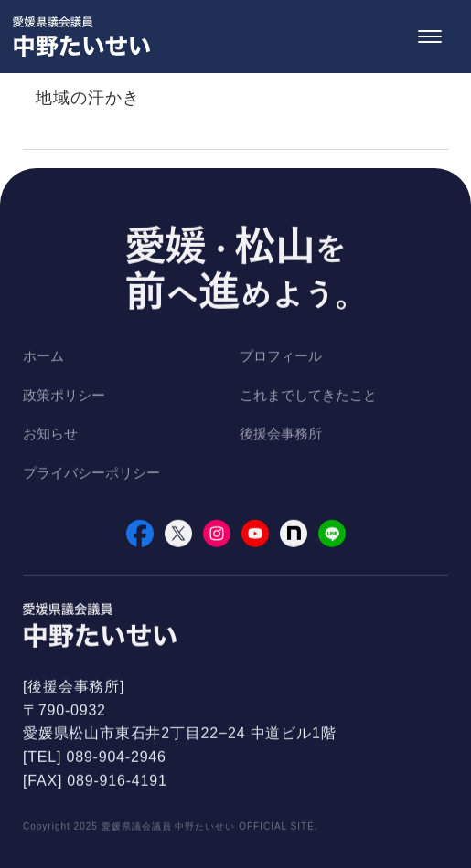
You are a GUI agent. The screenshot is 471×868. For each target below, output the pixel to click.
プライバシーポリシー (91, 474)
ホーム (43, 358)
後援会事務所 (281, 435)
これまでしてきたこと (308, 396)
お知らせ (50, 435)
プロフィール (281, 358)
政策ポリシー (64, 396)
